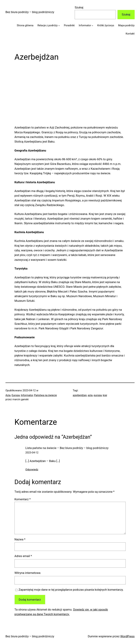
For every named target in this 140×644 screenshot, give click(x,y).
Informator (27, 395)
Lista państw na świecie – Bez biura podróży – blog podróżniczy (67, 448)
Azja (8, 395)
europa (98, 395)
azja (90, 395)
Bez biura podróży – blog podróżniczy (30, 12)
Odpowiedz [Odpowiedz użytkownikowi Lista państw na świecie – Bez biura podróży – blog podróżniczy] (32, 470)
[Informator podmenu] (92, 25)
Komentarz (23, 499)
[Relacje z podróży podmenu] (59, 25)
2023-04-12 (32, 453)
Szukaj (79, 7)
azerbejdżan (80, 395)
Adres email (23, 556)
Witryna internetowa (28, 573)
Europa (16, 395)
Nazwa (20, 539)
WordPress (127, 636)
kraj (105, 395)
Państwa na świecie (45, 395)
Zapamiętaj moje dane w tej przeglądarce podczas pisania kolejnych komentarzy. (71, 590)
